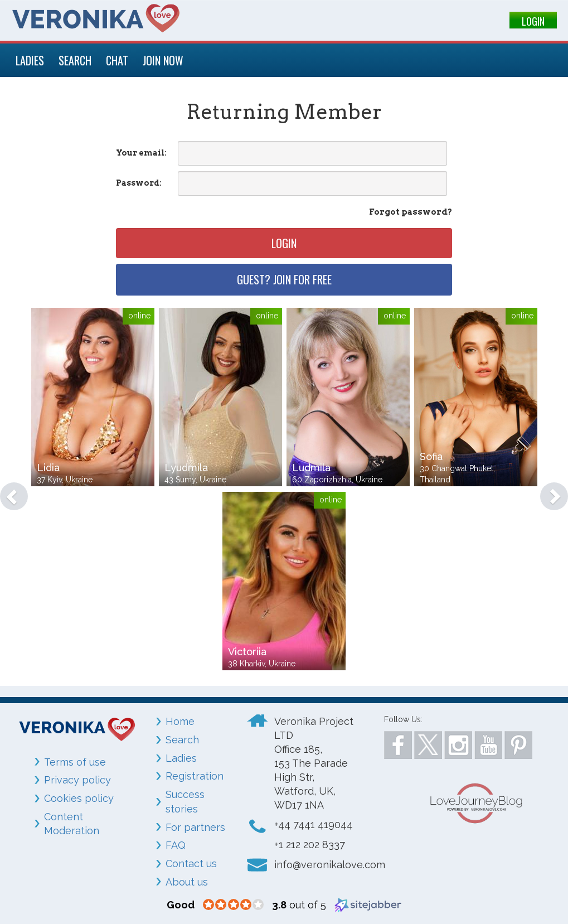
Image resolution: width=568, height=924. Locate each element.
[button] (8, 491)
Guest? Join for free (284, 279)
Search (182, 740)
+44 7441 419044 (314, 824)
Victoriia (247, 652)
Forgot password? (411, 212)
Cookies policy (79, 798)
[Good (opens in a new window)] (181, 905)
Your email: (141, 153)
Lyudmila (186, 468)
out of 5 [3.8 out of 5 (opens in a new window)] (299, 905)
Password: (139, 183)
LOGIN (533, 21)
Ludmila (311, 468)
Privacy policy (77, 780)
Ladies (181, 758)
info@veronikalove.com (330, 865)
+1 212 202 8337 (310, 845)
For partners (195, 827)
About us (187, 882)
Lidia (48, 468)
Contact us (191, 863)
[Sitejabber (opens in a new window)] (368, 904)
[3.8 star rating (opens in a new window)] (233, 905)
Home (180, 721)
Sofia (431, 456)
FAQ (176, 845)
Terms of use (75, 762)
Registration (195, 776)
